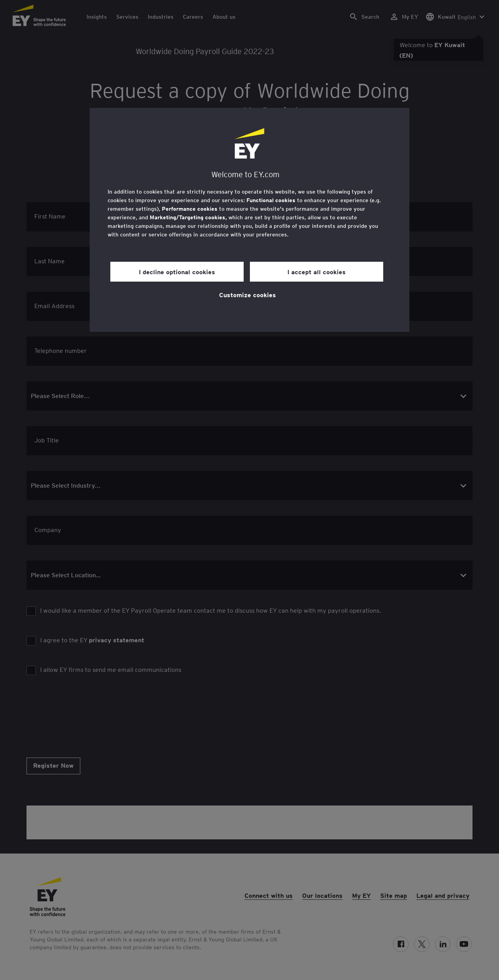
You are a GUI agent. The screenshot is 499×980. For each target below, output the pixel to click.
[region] (249, 220)
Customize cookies (248, 294)
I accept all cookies (317, 271)
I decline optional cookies (177, 271)
